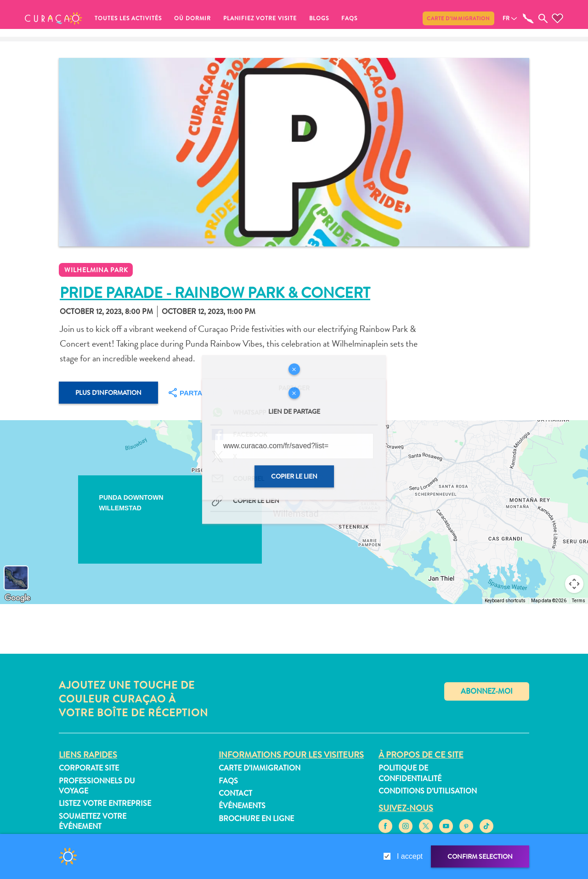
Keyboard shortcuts (505, 601)
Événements (242, 806)
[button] (54, 18)
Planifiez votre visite (260, 18)
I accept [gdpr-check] (410, 856)
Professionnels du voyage (97, 786)
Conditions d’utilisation (428, 791)
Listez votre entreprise (105, 803)
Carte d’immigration (458, 18)
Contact (235, 793)
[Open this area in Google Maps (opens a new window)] (17, 598)
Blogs (319, 18)
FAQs (349, 18)
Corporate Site (89, 768)
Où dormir (192, 18)
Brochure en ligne (256, 819)
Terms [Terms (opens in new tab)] (579, 601)
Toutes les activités (128, 18)
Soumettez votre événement (93, 821)
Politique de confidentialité (410, 773)
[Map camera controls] (574, 584)
